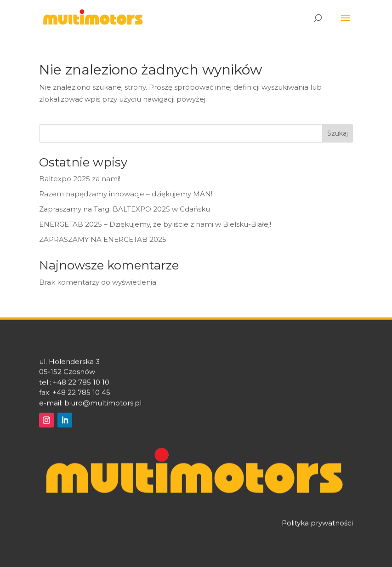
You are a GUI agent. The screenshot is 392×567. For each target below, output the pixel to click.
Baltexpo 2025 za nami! (80, 179)
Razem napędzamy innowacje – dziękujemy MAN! (126, 194)
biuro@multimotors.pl (103, 406)
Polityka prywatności (317, 527)
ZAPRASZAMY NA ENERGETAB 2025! (104, 239)
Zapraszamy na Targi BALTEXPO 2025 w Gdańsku (125, 209)
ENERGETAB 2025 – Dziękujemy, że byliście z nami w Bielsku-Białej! (155, 224)
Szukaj (338, 133)
